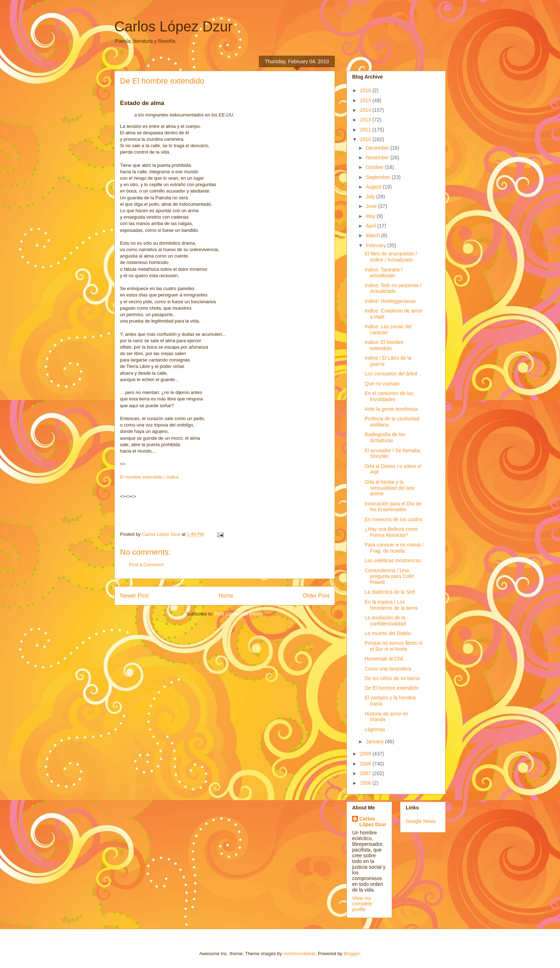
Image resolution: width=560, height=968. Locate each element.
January (375, 742)
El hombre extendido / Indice (149, 477)
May (371, 216)
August (374, 187)
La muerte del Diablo (388, 633)
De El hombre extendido (391, 688)
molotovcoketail (299, 954)
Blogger (351, 954)
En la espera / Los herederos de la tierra (391, 605)
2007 (366, 773)
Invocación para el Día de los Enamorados (393, 507)
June (372, 206)
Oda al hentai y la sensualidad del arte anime (390, 488)
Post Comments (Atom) (239, 614)
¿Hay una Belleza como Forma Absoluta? (391, 532)
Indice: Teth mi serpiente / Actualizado (393, 288)
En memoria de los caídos (394, 519)
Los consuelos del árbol (391, 374)
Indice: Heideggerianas (390, 301)
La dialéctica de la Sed (390, 592)
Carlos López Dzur (173, 26)
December (378, 148)
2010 (366, 139)
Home (226, 596)
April (371, 226)
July (371, 196)
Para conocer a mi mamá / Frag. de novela (394, 548)
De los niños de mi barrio (392, 678)
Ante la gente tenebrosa (391, 409)
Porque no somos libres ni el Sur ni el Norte (394, 646)
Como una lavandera (388, 669)
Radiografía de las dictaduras (385, 437)
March (373, 235)
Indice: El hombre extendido (384, 345)
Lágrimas (375, 729)
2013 (366, 120)
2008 (366, 764)
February (376, 245)
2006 (366, 783)
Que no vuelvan (382, 384)
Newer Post (134, 596)
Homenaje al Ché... (386, 659)
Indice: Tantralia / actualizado (384, 273)
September (379, 177)
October (375, 167)
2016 (366, 90)
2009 (366, 754)
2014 (366, 110)
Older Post (316, 596)
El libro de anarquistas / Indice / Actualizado (391, 257)
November (378, 158)
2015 (366, 100)
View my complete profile (362, 904)
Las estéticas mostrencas (393, 560)
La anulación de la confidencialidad (385, 621)
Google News (421, 821)
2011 (366, 130)
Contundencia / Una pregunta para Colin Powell (389, 577)
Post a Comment (146, 565)
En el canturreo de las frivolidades (389, 396)
